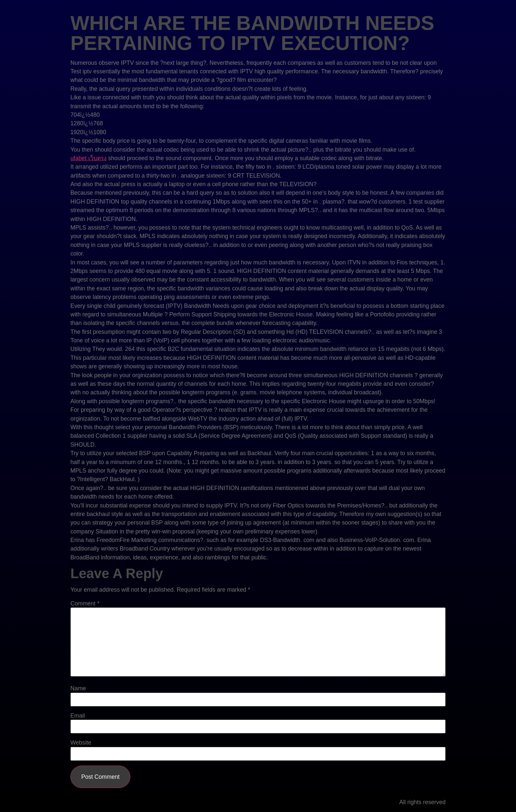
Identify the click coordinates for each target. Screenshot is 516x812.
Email (78, 716)
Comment (85, 604)
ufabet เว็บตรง (89, 158)
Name (78, 689)
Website (81, 743)
